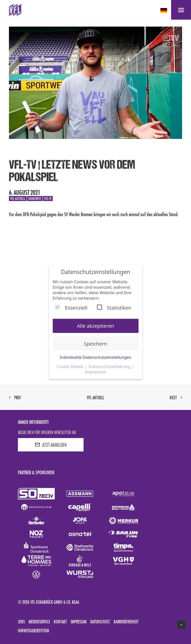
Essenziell (71, 308)
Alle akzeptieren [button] (95, 326)
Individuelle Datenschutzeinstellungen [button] (95, 357)
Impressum (79, 622)
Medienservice (39, 622)
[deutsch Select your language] (164, 11)
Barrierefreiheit (126, 622)
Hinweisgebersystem (33, 631)
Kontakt (60, 622)
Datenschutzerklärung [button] (110, 366)
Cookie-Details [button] (70, 366)
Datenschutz (100, 622)
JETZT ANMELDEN (51, 445)
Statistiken (114, 308)
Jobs (21, 622)
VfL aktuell (95, 398)
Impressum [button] (95, 372)
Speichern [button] (95, 344)
